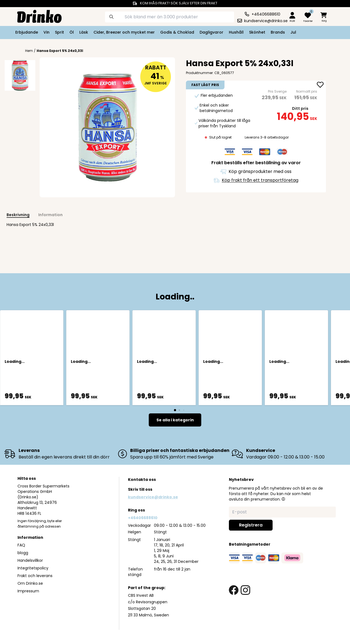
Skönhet (257, 32)
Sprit (59, 32)
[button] (283, 499)
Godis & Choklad (177, 32)
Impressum (28, 591)
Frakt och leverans (35, 576)
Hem (29, 51)
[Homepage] (35, 16)
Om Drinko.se (30, 583)
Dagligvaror (212, 32)
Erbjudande (27, 32)
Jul (293, 32)
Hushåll (236, 32)
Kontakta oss (142, 480)
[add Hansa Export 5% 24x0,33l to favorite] (320, 85)
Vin (46, 32)
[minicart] (324, 17)
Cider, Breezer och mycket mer (124, 32)
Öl (72, 32)
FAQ (21, 545)
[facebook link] (234, 590)
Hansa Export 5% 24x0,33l (60, 51)
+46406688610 (143, 518)
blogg (23, 553)
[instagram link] (245, 590)
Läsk (84, 32)
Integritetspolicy (33, 568)
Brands (278, 32)
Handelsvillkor (30, 560)
